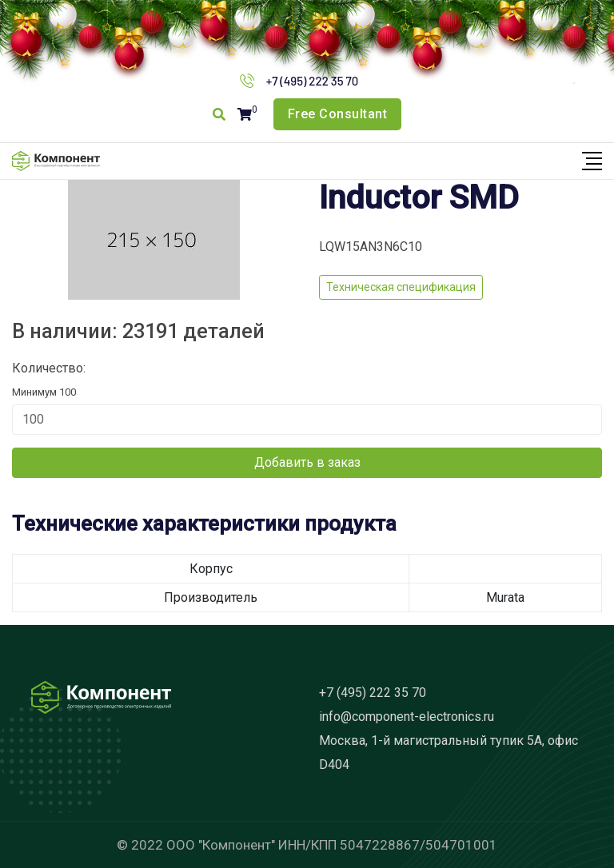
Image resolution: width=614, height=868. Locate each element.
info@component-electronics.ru (407, 717)
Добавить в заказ (307, 462)
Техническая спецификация (401, 287)
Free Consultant (338, 114)
